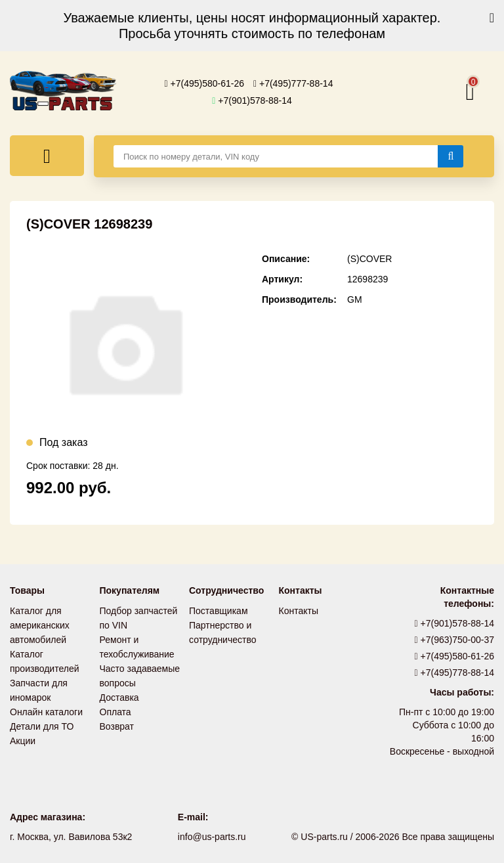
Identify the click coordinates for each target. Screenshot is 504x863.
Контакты (299, 611)
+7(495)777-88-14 (293, 83)
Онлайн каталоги (46, 712)
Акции (23, 741)
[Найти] (451, 156)
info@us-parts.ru (212, 837)
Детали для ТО (42, 726)
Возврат (117, 726)
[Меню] (47, 156)
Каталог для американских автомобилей (40, 625)
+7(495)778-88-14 (455, 673)
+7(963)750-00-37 (455, 640)
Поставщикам (219, 611)
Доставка (119, 697)
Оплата (115, 712)
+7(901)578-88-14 (252, 100)
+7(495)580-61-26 (205, 83)
